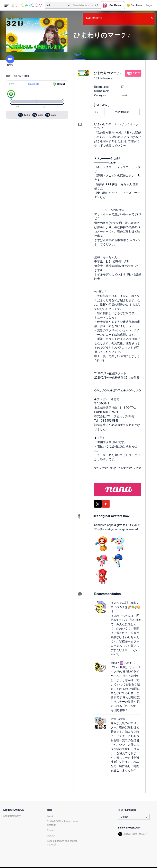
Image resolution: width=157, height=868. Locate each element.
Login (149, 5)
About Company (12, 816)
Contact (51, 830)
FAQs (50, 816)
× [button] (152, 18)
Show (10, 61)
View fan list (122, 112)
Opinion (51, 836)
